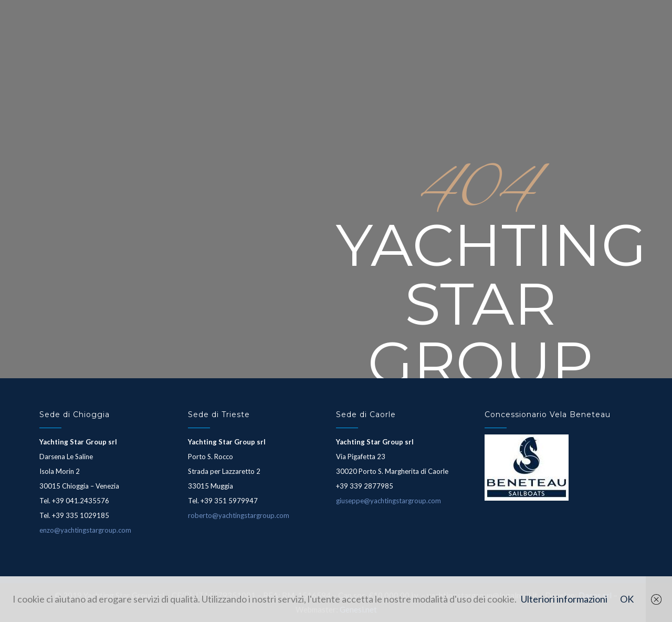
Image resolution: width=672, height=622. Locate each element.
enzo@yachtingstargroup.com (85, 530)
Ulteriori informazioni (564, 599)
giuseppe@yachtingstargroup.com (388, 501)
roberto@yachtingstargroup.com (239, 515)
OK (627, 599)
